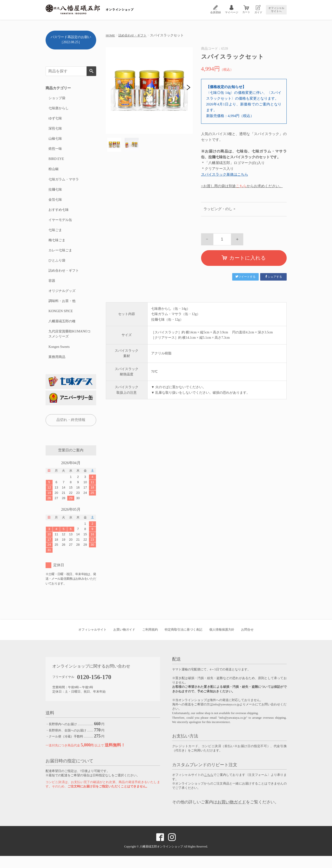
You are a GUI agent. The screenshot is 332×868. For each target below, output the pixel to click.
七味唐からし (58, 109)
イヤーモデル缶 (60, 226)
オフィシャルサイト (92, 642)
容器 (52, 289)
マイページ (232, 12)
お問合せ (247, 642)
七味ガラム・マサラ (63, 183)
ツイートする (245, 277)
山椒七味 (55, 141)
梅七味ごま (57, 247)
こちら (241, 186)
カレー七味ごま (60, 258)
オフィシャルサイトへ (276, 10)
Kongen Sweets (59, 358)
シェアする (273, 277)
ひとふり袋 (57, 268)
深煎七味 (55, 130)
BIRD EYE (56, 162)
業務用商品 (57, 369)
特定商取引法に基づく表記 (183, 642)
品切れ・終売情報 (71, 432)
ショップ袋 (57, 98)
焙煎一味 (55, 151)
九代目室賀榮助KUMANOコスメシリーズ (69, 345)
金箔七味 (55, 204)
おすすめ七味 (58, 215)
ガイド (258, 12)
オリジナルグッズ (62, 300)
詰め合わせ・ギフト (134, 35)
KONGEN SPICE (60, 321)
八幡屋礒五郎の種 (62, 332)
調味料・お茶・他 (62, 311)
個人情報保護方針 (222, 642)
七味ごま (55, 236)
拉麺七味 (55, 194)
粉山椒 (53, 173)
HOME (111, 35)
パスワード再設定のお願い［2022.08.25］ (71, 40)
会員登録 (216, 12)
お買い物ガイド (124, 642)
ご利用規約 (150, 642)
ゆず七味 (55, 120)
